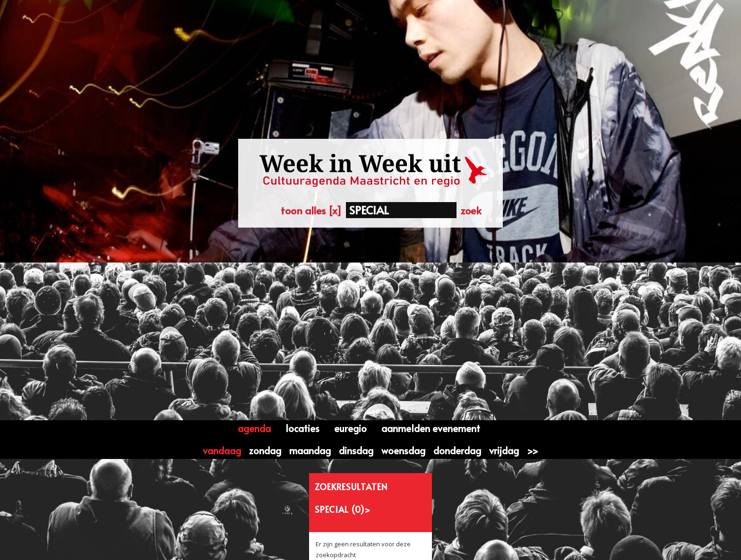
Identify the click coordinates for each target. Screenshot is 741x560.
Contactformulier (252, 542)
